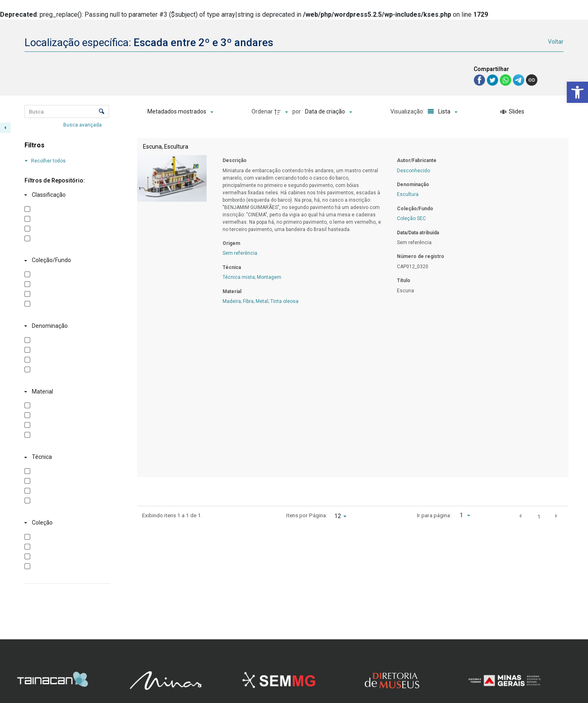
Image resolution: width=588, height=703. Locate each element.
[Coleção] (66, 523)
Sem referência (240, 253)
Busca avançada (83, 125)
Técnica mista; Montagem (252, 277)
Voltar (556, 42)
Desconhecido (413, 171)
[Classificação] (66, 195)
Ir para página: (434, 515)
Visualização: (408, 111)
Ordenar (262, 111)
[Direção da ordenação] (282, 112)
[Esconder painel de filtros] (5, 128)
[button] (577, 92)
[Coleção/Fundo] (66, 260)
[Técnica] (66, 457)
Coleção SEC (411, 218)
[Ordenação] (329, 112)
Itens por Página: (307, 515)
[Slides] (512, 112)
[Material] (66, 392)
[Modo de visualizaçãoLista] (441, 112)
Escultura (408, 194)
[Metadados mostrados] (180, 112)
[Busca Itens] (67, 111)
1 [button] (539, 516)
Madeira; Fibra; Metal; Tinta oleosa (261, 301)
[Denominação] (66, 326)
